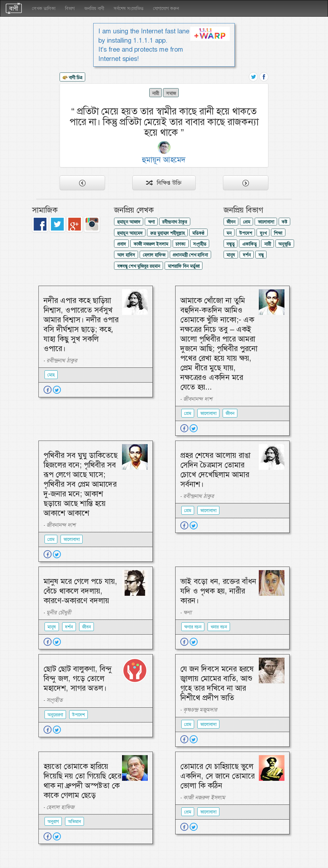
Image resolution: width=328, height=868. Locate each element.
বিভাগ (70, 8)
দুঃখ (263, 233)
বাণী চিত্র (72, 78)
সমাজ (171, 93)
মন (229, 233)
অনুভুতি (285, 244)
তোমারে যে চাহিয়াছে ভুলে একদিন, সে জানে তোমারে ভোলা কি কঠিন (217, 776)
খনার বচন (219, 627)
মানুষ (231, 255)
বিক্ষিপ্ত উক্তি (164, 183)
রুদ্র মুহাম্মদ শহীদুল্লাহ (168, 233)
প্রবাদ (122, 244)
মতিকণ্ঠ (198, 233)
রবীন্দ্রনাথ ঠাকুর (175, 222)
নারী (156, 93)
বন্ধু (261, 255)
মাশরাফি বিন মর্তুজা (184, 266)
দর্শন (247, 255)
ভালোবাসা (266, 222)
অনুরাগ (53, 822)
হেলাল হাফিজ (154, 255)
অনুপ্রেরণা (55, 715)
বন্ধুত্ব (230, 244)
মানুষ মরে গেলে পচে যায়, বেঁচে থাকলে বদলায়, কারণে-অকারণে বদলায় (80, 591)
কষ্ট (284, 222)
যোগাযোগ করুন (166, 8)
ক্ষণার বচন (193, 627)
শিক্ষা (278, 233)
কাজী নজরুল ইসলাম (151, 244)
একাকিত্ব (249, 244)
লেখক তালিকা (44, 8)
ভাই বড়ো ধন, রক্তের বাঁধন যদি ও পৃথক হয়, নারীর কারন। (218, 591)
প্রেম (247, 222)
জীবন (231, 222)
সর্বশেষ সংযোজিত (129, 8)
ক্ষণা (151, 222)
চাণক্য (180, 244)
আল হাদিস (126, 255)
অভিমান (74, 822)
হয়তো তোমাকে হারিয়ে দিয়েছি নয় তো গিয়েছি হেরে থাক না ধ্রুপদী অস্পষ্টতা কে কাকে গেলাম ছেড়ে (82, 781)
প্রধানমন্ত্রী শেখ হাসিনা (190, 255)
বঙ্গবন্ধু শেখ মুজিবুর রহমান (139, 266)
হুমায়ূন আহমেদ (130, 233)
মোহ (51, 375)
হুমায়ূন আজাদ (129, 222)
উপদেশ (246, 233)
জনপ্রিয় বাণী (94, 8)
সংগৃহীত (200, 244)
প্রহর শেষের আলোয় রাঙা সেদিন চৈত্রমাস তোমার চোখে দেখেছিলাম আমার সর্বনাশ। (215, 470)
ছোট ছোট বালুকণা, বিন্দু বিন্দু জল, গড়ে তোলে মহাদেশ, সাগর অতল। (78, 678)
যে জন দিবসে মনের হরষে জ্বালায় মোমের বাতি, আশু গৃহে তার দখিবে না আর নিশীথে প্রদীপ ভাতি (217, 683)
